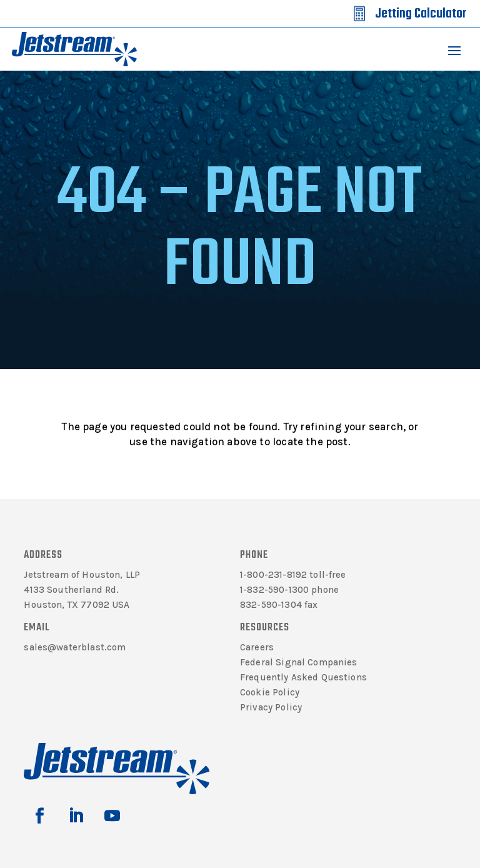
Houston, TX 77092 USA (77, 605)
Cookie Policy (270, 692)
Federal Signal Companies (299, 662)
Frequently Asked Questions (303, 677)
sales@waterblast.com (75, 647)
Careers (257, 647)
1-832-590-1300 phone (289, 590)
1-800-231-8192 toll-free (293, 575)
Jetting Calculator (421, 14)
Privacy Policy (271, 707)
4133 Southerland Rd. (71, 590)
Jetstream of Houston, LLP (82, 575)
